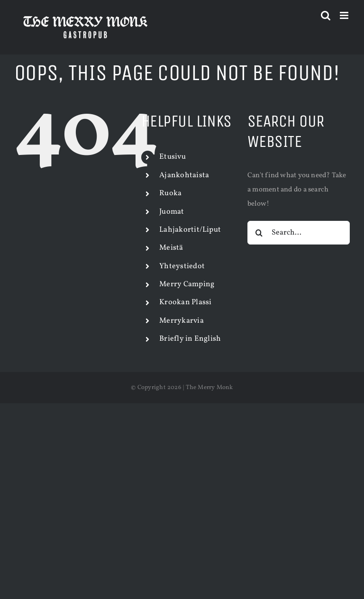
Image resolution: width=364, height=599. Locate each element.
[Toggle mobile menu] (345, 15)
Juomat (172, 212)
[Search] (259, 233)
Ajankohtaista (184, 175)
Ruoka (170, 193)
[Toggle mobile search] (326, 15)
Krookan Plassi (185, 302)
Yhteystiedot (182, 266)
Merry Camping (187, 284)
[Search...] (299, 233)
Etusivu (173, 157)
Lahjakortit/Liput (190, 230)
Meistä (171, 248)
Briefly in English (190, 339)
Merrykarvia (181, 321)
